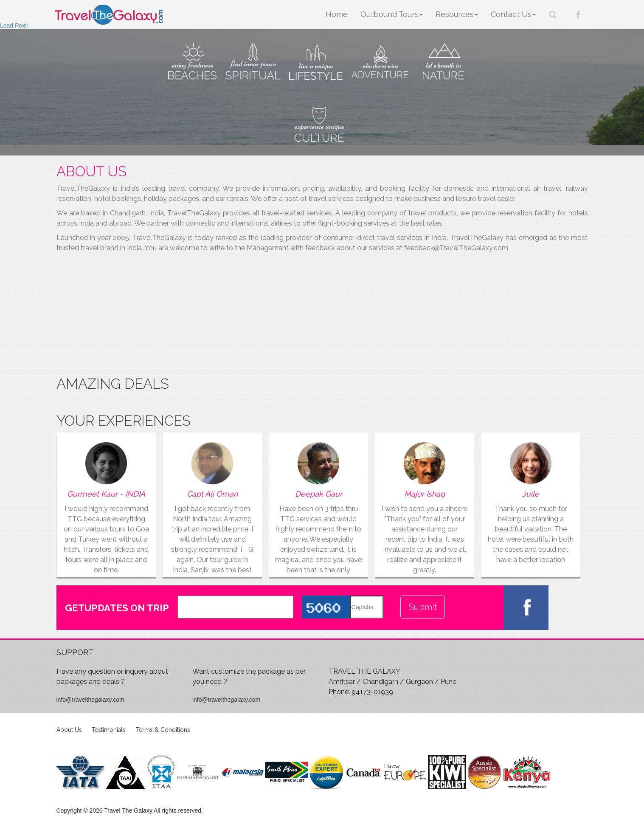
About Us (69, 730)
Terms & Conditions (163, 730)
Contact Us (513, 14)
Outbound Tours (392, 14)
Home (337, 14)
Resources (457, 14)
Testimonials (109, 730)
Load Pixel (14, 25)
